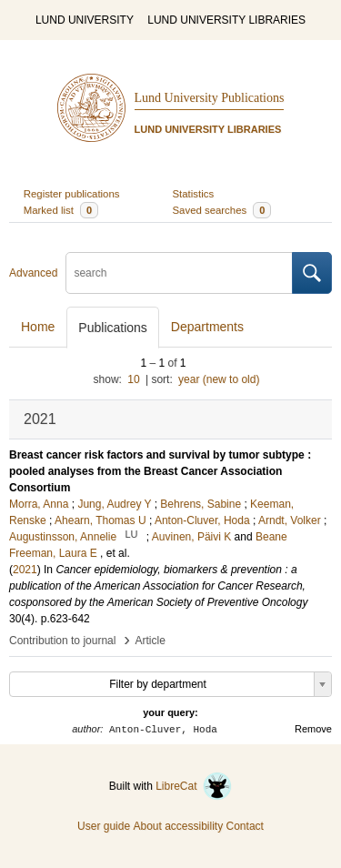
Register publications (72, 194)
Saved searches (222, 210)
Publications (113, 328)
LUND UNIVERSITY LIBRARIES (226, 20)
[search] (179, 273)
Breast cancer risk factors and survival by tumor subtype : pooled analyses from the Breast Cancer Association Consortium (160, 471)
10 (133, 379)
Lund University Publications (210, 98)
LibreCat (194, 786)
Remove (313, 729)
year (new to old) (219, 379)
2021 (25, 570)
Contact (245, 826)
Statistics (194, 194)
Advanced (33, 273)
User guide (104, 826)
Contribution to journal (62, 641)
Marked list (61, 210)
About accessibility (178, 826)
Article (150, 641)
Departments (207, 327)
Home (38, 327)
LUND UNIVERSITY (85, 20)
